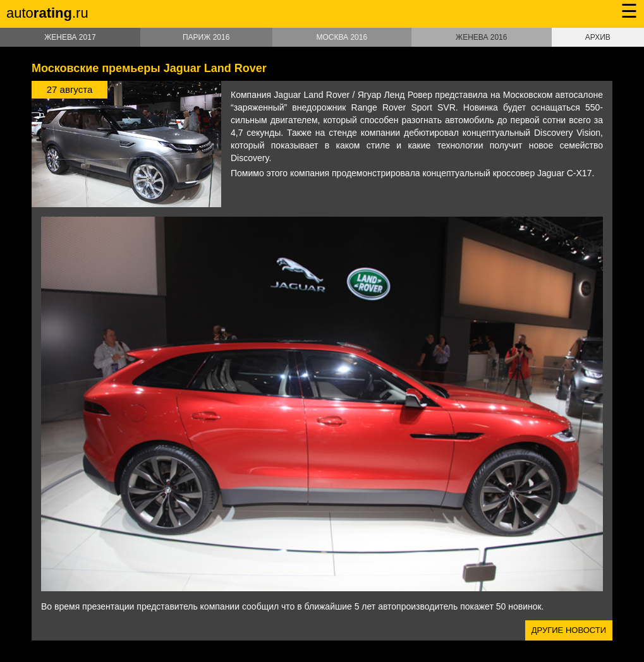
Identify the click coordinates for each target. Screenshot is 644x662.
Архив (598, 37)
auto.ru (47, 13)
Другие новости (569, 630)
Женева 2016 (481, 37)
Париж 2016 (206, 37)
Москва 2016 (342, 37)
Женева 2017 (70, 37)
